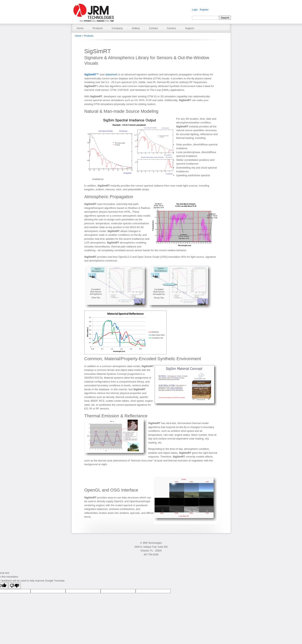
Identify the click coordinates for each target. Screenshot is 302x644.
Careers (171, 28)
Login (195, 10)
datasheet (111, 74)
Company (117, 28)
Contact (153, 28)
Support (190, 28)
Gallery (136, 28)
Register (204, 10)
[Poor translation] (14, 586)
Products (98, 28)
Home (80, 28)
